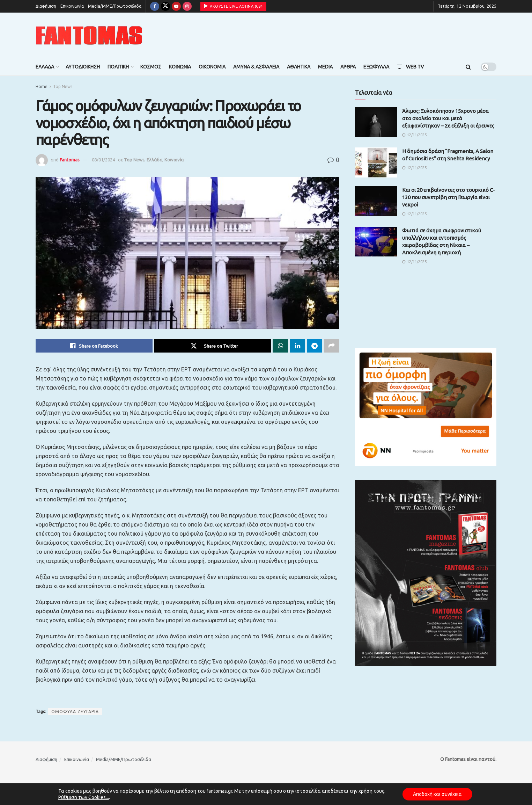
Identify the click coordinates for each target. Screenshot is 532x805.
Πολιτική (118, 67)
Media (325, 67)
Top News (63, 86)
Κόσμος (151, 67)
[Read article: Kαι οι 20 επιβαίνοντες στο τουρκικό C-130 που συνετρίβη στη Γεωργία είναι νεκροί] (376, 201)
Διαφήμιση (46, 6)
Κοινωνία (180, 67)
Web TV (410, 67)
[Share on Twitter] (213, 346)
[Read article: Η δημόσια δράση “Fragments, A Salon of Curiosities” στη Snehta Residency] (376, 162)
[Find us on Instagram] (187, 6)
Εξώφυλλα (376, 67)
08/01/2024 (103, 160)
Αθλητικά (299, 67)
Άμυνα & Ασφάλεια (256, 67)
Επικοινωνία (72, 6)
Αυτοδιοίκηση (83, 67)
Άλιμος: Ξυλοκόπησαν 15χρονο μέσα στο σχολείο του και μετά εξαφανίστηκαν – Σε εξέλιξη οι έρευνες (448, 118)
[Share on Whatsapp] (280, 346)
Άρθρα (348, 67)
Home (42, 86)
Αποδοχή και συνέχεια (437, 794)
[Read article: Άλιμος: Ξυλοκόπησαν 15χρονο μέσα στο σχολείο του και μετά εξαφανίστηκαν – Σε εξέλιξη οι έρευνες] (376, 122)
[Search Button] (468, 67)
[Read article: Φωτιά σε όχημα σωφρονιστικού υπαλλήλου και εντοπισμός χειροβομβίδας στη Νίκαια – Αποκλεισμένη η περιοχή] (376, 242)
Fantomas (70, 160)
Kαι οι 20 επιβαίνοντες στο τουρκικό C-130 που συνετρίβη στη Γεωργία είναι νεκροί (449, 197)
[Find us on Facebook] (155, 6)
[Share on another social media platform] (332, 346)
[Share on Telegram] (315, 346)
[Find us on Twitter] (165, 6)
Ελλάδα (45, 67)
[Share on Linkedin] (297, 346)
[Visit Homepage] (89, 35)
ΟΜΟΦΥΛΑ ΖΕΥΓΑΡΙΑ (75, 712)
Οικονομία (212, 67)
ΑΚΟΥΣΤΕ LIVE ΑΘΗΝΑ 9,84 (233, 6)
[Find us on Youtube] (176, 6)
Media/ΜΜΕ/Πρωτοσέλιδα (115, 6)
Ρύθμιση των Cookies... (84, 797)
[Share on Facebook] (94, 346)
